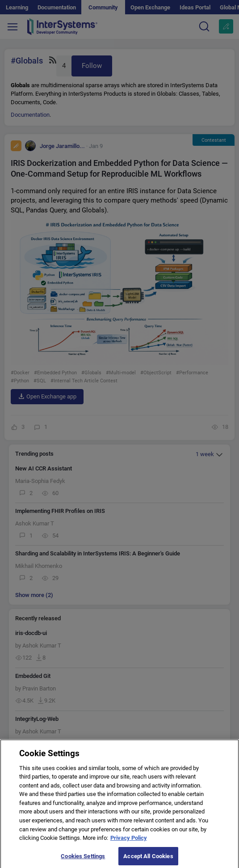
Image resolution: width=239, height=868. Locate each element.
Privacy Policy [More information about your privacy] (129, 842)
